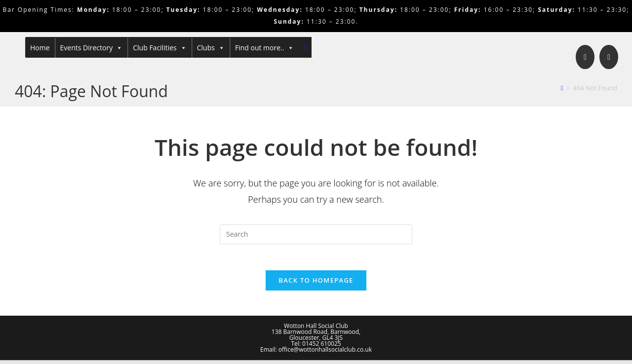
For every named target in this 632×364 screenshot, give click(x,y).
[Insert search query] (316, 234)
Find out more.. (265, 48)
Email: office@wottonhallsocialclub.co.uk (316, 353)
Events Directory (92, 48)
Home (40, 48)
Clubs (211, 48)
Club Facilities (160, 48)
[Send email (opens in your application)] (609, 57)
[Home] (562, 88)
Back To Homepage (316, 284)
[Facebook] (585, 57)
